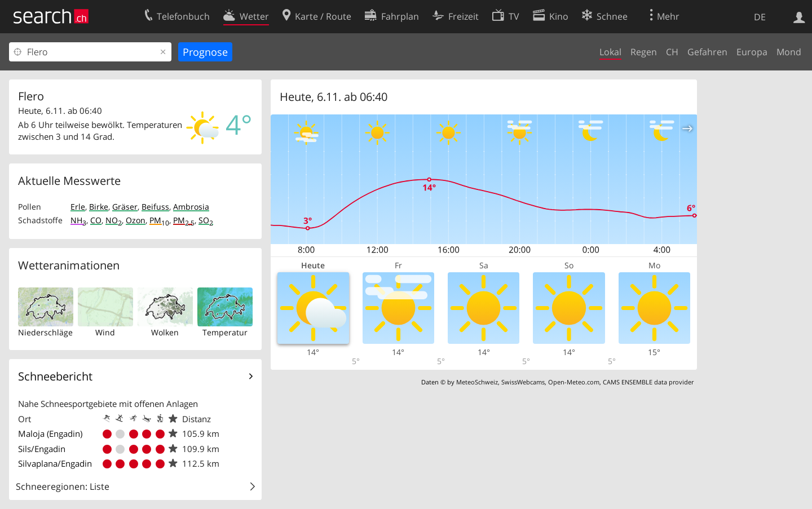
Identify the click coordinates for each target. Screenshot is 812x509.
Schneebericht (55, 376)
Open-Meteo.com (574, 382)
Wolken (165, 332)
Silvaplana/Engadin (55, 463)
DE (760, 17)
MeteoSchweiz (477, 382)
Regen (644, 52)
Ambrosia (191, 207)
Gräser (125, 207)
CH (672, 52)
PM (159, 220)
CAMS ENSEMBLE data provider (648, 382)
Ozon (136, 220)
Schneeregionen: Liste (63, 486)
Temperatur (225, 332)
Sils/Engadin (42, 449)
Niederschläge (45, 332)
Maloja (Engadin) (50, 433)
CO (96, 220)
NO (114, 220)
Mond (789, 52)
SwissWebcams (523, 382)
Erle (78, 207)
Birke (99, 207)
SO (206, 220)
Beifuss (155, 207)
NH (78, 220)
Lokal (610, 52)
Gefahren (707, 52)
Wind (105, 332)
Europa (752, 52)
